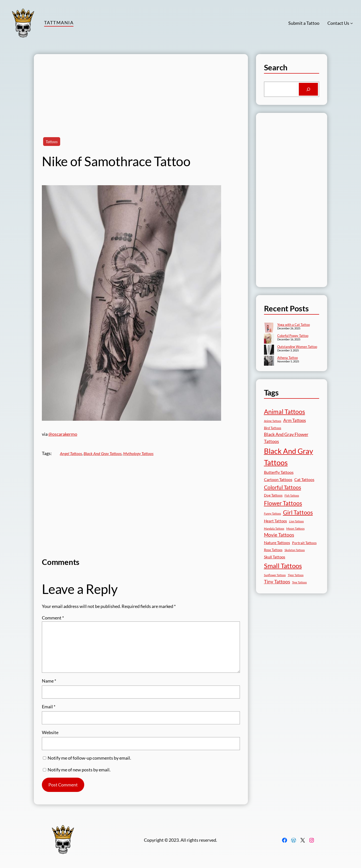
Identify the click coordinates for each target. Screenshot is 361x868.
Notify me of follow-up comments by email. (89, 758)
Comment (53, 618)
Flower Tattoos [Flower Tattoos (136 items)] (283, 503)
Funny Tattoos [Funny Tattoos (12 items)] (273, 513)
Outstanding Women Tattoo (297, 347)
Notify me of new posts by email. (79, 770)
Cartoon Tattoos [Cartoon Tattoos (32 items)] (278, 479)
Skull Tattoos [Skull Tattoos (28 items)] (275, 557)
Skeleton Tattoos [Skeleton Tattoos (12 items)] (295, 550)
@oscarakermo (63, 434)
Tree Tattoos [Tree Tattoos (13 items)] (299, 582)
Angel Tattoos (71, 453)
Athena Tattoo (288, 358)
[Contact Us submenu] (352, 23)
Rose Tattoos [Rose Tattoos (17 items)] (273, 550)
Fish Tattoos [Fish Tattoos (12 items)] (292, 495)
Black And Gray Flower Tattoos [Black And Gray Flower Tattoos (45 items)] (286, 438)
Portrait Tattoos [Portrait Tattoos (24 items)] (304, 543)
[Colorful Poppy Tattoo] (269, 339)
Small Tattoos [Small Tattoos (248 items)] (283, 566)
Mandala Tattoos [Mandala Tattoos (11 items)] (274, 528)
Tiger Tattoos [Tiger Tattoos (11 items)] (296, 575)
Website (50, 732)
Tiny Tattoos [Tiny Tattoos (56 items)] (277, 582)
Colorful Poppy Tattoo (293, 336)
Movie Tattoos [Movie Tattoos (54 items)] (279, 535)
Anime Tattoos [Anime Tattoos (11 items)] (273, 421)
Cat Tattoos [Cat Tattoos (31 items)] (304, 479)
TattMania (59, 23)
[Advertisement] (141, 89)
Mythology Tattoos (138, 453)
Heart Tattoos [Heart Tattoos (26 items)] (276, 521)
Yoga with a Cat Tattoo (294, 325)
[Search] (308, 89)
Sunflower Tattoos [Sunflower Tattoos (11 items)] (275, 575)
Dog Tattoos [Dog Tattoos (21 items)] (273, 495)
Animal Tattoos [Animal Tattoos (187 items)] (285, 412)
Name (49, 681)
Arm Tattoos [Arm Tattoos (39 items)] (295, 420)
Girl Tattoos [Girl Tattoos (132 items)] (298, 512)
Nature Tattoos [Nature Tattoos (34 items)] (277, 542)
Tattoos (52, 142)
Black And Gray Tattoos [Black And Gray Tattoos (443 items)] (289, 457)
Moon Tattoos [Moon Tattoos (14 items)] (295, 528)
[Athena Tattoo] (269, 361)
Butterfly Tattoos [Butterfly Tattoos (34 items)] (279, 472)
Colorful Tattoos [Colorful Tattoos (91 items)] (283, 487)
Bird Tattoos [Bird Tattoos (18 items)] (273, 428)
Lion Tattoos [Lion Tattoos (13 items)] (296, 521)
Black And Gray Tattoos (103, 453)
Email (49, 707)
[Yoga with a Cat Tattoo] (269, 328)
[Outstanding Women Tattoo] (269, 350)
